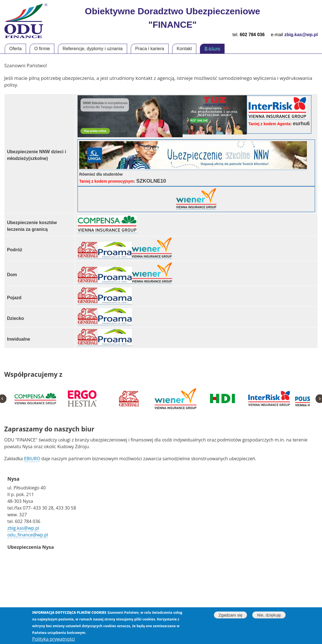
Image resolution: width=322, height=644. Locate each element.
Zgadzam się (231, 615)
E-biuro (212, 49)
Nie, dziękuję (269, 615)
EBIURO (32, 459)
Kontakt (184, 49)
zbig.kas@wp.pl (23, 528)
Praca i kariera (150, 49)
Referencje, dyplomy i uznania (92, 49)
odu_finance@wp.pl (28, 535)
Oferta (15, 49)
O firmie (42, 49)
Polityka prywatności (54, 639)
